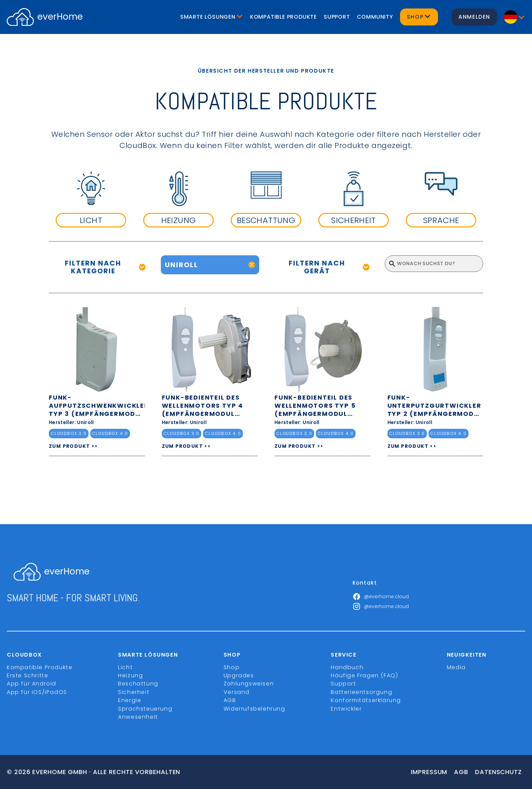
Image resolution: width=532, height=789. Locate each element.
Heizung (130, 675)
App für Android (32, 684)
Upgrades (239, 675)
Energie (130, 700)
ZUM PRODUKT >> (73, 446)
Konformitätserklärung (366, 700)
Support (337, 17)
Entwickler (346, 709)
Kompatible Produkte (283, 17)
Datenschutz (498, 772)
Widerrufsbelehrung (254, 709)
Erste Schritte (27, 675)
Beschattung (138, 684)
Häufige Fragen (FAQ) (364, 675)
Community (375, 17)
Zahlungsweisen (249, 684)
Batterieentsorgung (362, 692)
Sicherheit (134, 692)
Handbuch (347, 667)
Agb (461, 772)
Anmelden (474, 17)
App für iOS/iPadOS (37, 692)
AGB (230, 700)
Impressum (429, 772)
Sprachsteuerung (145, 709)
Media (456, 667)
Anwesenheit (138, 717)
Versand (237, 692)
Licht (125, 667)
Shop (232, 667)
